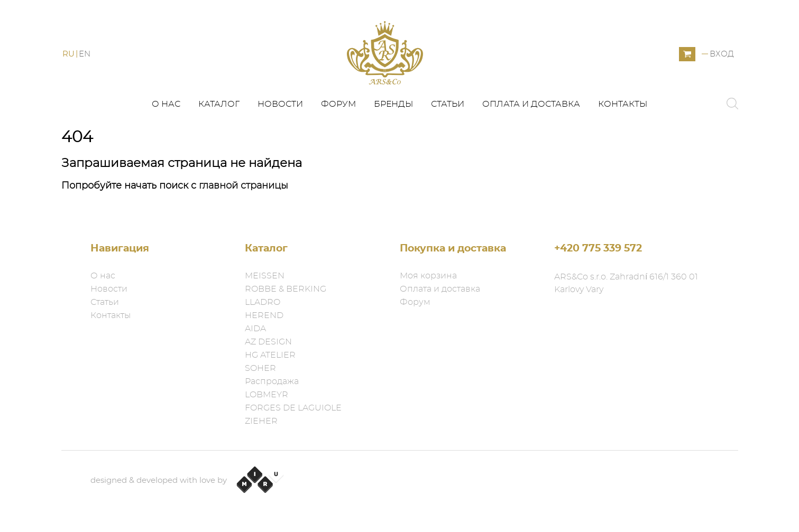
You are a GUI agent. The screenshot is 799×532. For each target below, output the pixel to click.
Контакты (623, 104)
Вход (722, 54)
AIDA (255, 329)
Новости (280, 104)
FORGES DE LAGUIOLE (293, 408)
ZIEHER (261, 421)
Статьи (448, 104)
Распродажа (272, 381)
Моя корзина (428, 276)
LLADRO (263, 302)
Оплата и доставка (531, 104)
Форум (338, 104)
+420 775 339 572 (598, 249)
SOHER (260, 368)
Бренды (393, 104)
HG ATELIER (270, 355)
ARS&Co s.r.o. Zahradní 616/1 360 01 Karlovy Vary (626, 283)
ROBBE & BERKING (286, 289)
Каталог (219, 104)
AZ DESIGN (268, 342)
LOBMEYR (267, 395)
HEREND (264, 315)
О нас (166, 104)
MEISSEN (265, 276)
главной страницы (244, 186)
